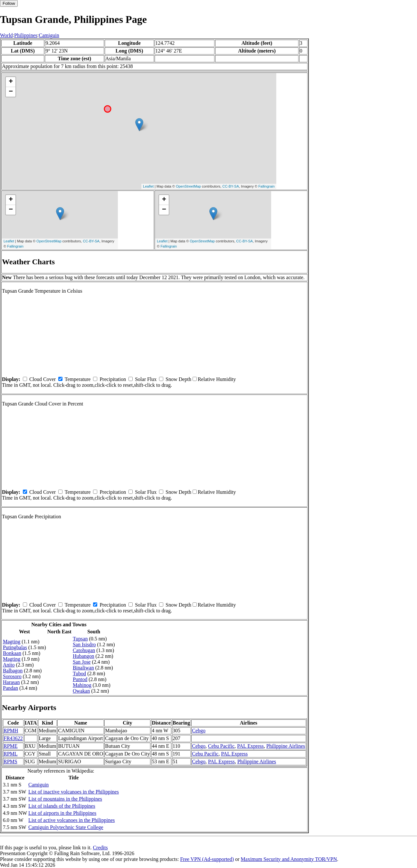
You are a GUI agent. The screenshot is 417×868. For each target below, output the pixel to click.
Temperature (78, 379)
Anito (9, 665)
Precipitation (113, 379)
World (6, 35)
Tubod (79, 673)
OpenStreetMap (188, 186)
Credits (100, 848)
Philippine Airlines (286, 746)
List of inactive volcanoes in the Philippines (74, 792)
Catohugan (84, 650)
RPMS (10, 761)
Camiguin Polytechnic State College (66, 827)
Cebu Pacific (221, 746)
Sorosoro (12, 676)
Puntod (80, 679)
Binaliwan (83, 668)
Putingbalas (15, 647)
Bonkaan (12, 653)
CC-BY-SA (231, 186)
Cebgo (199, 731)
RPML (11, 754)
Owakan (81, 691)
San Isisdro (84, 644)
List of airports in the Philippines (62, 813)
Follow (9, 3)
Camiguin (49, 35)
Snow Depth (178, 379)
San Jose (82, 662)
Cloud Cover (43, 379)
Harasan (11, 682)
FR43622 (13, 738)
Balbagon (13, 671)
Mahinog (82, 685)
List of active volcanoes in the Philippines (71, 820)
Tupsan (80, 639)
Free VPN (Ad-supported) (207, 859)
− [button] (11, 92)
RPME (11, 746)
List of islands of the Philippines (62, 806)
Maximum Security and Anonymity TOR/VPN (289, 859)
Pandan (10, 688)
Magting (12, 642)
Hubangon (84, 656)
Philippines (26, 35)
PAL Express (250, 746)
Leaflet (148, 186)
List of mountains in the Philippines (65, 799)
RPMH (11, 731)
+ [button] (11, 82)
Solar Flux (146, 379)
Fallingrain (266, 186)
